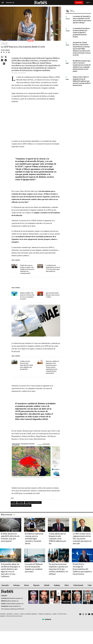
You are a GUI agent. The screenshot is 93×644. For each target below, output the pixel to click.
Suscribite (79, 3)
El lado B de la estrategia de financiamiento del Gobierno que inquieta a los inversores (82, 569)
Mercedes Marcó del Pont (21, 505)
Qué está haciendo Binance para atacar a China (53, 295)
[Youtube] (89, 614)
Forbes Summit (78, 585)
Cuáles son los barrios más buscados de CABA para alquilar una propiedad (27, 365)
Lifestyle (47, 585)
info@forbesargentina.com (12, 601)
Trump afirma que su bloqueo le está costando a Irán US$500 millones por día (57, 539)
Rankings (57, 585)
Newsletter (10, 614)
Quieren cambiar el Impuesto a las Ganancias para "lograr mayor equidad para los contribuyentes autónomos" (52, 367)
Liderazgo (16, 585)
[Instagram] (86, 614)
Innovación (5, 585)
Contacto (16, 614)
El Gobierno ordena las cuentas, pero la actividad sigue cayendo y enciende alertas (34, 539)
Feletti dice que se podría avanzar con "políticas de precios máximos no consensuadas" (27, 269)
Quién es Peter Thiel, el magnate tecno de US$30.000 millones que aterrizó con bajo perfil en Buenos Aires (82, 81)
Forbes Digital (5, 50)
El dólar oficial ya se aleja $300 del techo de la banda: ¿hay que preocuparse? (10, 537)
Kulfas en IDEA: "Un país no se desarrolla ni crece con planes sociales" (27, 296)
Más (81, 11)
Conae (21, 502)
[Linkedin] (92, 614)
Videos (67, 585)
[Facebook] (80, 614)
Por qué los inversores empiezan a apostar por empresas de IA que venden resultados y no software (58, 569)
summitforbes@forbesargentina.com (14, 604)
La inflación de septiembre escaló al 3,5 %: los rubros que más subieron (53, 268)
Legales (55, 614)
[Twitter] (83, 614)
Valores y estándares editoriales (29, 614)
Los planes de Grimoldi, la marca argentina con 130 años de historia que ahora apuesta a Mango (82, 20)
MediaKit (3, 614)
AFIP (14, 502)
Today (90, 585)
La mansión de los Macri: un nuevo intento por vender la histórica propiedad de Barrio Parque (81, 33)
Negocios (36, 585)
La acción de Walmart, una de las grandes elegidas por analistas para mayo (34, 568)
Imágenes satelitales (33, 502)
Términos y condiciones (45, 614)
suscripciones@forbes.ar (14, 606)
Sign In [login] (89, 2)
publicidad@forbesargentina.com (15, 598)
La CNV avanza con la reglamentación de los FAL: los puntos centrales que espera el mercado (82, 539)
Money (26, 585)
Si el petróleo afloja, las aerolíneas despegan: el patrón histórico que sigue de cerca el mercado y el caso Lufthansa (10, 570)
